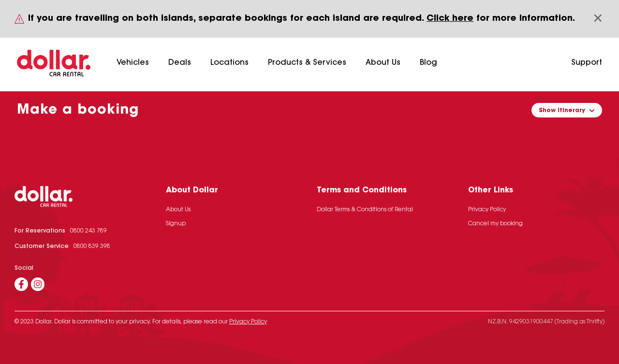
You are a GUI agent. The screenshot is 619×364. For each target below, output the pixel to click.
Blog (428, 63)
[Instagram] (38, 284)
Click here (450, 19)
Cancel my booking (495, 224)
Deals (180, 63)
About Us (383, 63)
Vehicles (133, 63)
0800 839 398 (92, 247)
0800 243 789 (88, 231)
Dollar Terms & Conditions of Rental (365, 210)
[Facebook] (21, 284)
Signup (176, 224)
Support (587, 63)
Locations (229, 63)
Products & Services (307, 63)
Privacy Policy (487, 210)
